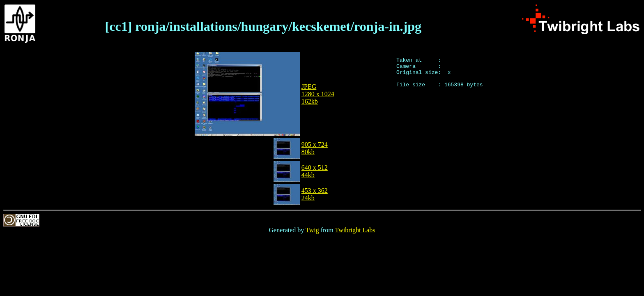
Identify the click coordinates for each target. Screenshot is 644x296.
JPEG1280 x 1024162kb (318, 94)
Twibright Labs (355, 230)
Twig (312, 230)
